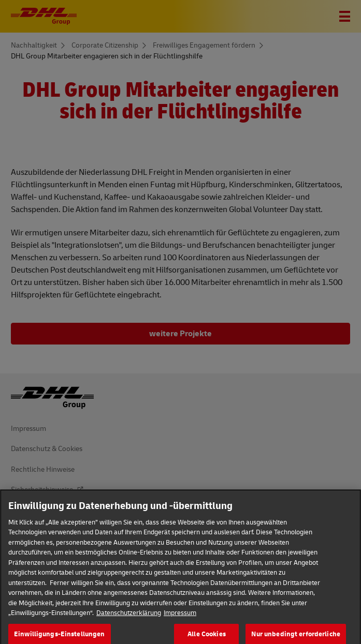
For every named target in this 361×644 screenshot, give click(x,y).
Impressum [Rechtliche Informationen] (180, 618)
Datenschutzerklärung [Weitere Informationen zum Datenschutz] (129, 618)
